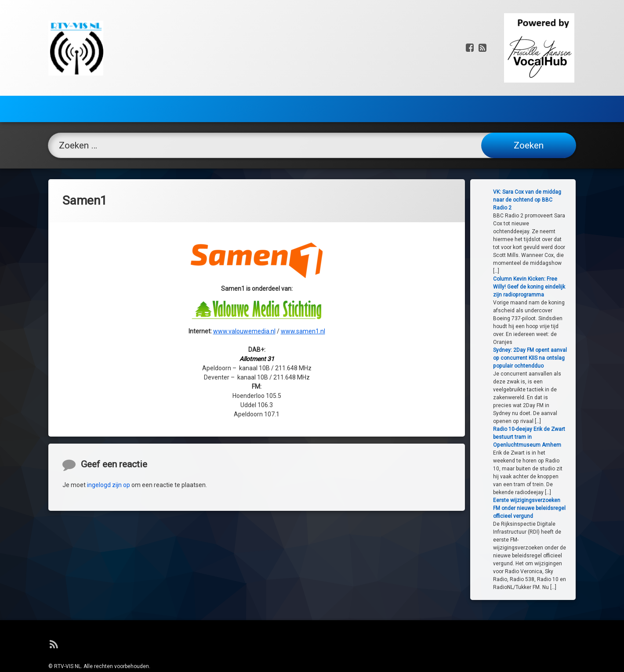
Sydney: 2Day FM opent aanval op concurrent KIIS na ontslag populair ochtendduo (559, 358)
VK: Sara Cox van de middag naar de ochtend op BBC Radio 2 (556, 200)
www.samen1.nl (303, 261)
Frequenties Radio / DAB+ (147, 63)
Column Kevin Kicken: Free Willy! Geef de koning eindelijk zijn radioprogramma (558, 287)
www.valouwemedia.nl (244, 261)
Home (71, 63)
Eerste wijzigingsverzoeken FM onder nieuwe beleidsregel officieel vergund (558, 508)
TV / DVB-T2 (243, 63)
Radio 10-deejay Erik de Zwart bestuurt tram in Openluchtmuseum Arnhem (558, 437)
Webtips (313, 63)
